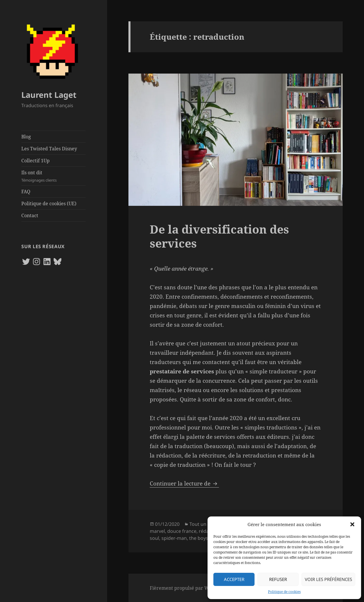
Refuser (278, 579)
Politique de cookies (284, 592)
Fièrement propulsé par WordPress (189, 588)
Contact (30, 215)
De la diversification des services (219, 236)
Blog (26, 137)
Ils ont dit (53, 176)
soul (154, 538)
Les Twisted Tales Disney (49, 149)
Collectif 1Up (35, 161)
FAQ (26, 192)
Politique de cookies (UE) (49, 203)
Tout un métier (206, 524)
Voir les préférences (328, 579)
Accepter (234, 579)
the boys (199, 538)
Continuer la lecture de (184, 483)
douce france (182, 531)
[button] (352, 524)
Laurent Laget (49, 95)
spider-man (174, 538)
